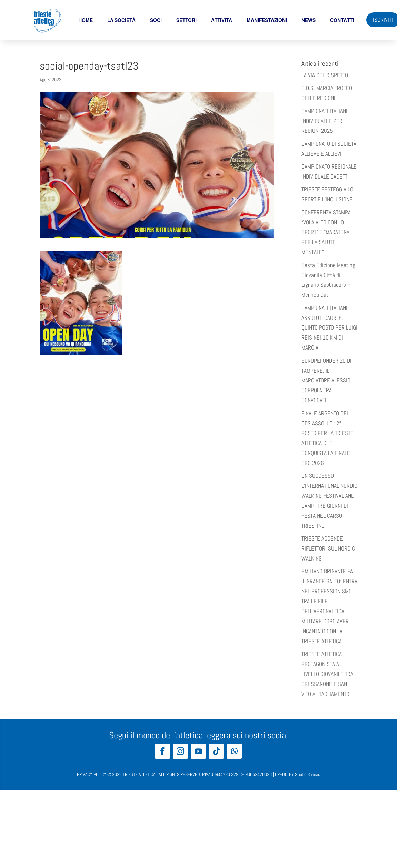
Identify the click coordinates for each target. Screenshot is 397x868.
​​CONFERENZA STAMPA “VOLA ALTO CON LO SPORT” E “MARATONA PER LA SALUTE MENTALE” (326, 232)
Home (86, 20)
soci (156, 20)
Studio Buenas (307, 774)
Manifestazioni (267, 20)
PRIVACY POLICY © (94, 774)
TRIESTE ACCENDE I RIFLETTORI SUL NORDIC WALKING (328, 548)
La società (121, 20)
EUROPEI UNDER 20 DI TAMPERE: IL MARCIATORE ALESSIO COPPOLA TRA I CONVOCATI (326, 381)
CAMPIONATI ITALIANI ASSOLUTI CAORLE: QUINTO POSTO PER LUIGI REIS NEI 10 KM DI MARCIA (329, 328)
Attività (222, 20)
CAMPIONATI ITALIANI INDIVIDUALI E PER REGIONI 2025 (324, 121)
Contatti (342, 20)
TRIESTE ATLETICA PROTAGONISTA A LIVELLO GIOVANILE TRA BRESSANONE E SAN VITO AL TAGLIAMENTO (327, 674)
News (309, 20)
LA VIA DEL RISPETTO (325, 75)
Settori (186, 20)
